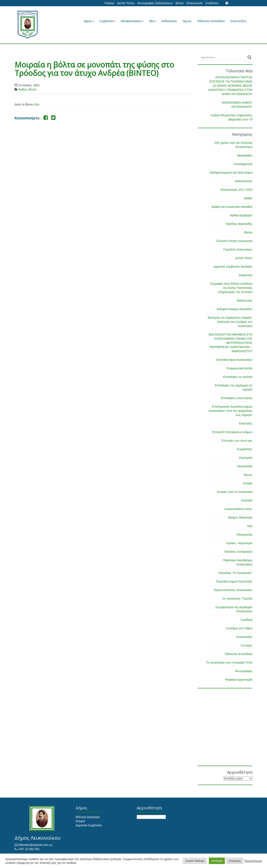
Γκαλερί (109, 3)
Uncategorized (243, 164)
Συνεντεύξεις (238, 21)
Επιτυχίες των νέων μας (237, 441)
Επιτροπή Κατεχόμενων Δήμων (232, 432)
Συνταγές (246, 645)
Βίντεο (180, 3)
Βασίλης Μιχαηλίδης (239, 224)
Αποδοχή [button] (217, 861)
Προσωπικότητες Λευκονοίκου (233, 590)
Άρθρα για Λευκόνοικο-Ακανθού (232, 207)
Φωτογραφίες (244, 671)
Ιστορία (248, 483)
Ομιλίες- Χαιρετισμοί (239, 543)
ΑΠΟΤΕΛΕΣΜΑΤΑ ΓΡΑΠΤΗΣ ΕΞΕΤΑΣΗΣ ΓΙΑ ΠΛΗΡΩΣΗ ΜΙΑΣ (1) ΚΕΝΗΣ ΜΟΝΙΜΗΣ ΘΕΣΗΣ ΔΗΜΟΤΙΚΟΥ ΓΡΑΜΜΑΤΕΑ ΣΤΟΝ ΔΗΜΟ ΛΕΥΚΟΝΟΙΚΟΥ (230, 86)
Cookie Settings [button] (195, 861)
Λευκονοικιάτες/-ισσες (238, 509)
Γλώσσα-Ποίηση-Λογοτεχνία (234, 241)
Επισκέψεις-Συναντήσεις (237, 398)
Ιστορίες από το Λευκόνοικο (235, 492)
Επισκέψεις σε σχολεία (238, 377)
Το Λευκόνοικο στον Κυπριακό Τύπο (229, 663)
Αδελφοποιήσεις (132, 21)
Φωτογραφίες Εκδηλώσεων (155, 3)
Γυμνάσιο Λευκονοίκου (238, 249)
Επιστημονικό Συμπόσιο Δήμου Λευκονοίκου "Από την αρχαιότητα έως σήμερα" (230, 411)
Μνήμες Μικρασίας (240, 517)
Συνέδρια (246, 620)
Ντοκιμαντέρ (244, 535)
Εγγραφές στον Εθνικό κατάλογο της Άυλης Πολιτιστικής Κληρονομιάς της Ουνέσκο (231, 288)
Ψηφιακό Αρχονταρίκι (239, 680)
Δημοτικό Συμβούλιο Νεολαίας (233, 267)
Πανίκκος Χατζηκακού (238, 552)
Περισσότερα (253, 861)
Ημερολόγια (245, 466)
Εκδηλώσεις (169, 21)
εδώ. (37, 104)
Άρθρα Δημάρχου (241, 215)
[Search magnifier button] (249, 57)
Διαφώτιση (246, 275)
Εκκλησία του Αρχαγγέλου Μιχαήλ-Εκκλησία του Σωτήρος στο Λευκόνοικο (230, 322)
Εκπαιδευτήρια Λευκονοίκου (234, 360)
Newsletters (245, 155)
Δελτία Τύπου (126, 3)
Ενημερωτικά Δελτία (240, 368)
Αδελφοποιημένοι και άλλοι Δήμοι (231, 173)
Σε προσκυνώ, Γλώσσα (237, 599)
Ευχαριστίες (245, 449)
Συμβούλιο (107, 21)
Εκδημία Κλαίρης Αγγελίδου (235, 309)
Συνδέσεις (212, 3)
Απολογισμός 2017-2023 (236, 190)
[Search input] (223, 57)
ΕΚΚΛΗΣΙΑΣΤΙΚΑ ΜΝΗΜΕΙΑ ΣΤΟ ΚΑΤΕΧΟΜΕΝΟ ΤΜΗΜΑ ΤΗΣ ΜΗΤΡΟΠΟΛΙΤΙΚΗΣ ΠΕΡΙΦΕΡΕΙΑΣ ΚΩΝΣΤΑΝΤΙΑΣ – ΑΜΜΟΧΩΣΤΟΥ (231, 343)
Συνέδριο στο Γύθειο (239, 628)
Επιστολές (246, 423)
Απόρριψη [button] (235, 861)
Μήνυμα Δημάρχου (88, 817)
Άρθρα (23, 89)
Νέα (152, 21)
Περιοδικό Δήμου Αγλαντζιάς (234, 581)
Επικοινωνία (195, 3)
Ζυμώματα (246, 458)
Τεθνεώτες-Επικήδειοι (211, 21)
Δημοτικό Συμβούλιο (89, 825)
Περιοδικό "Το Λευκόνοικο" (235, 573)
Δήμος (89, 21)
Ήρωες (187, 21)
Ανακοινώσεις (244, 181)
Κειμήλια (247, 500)
